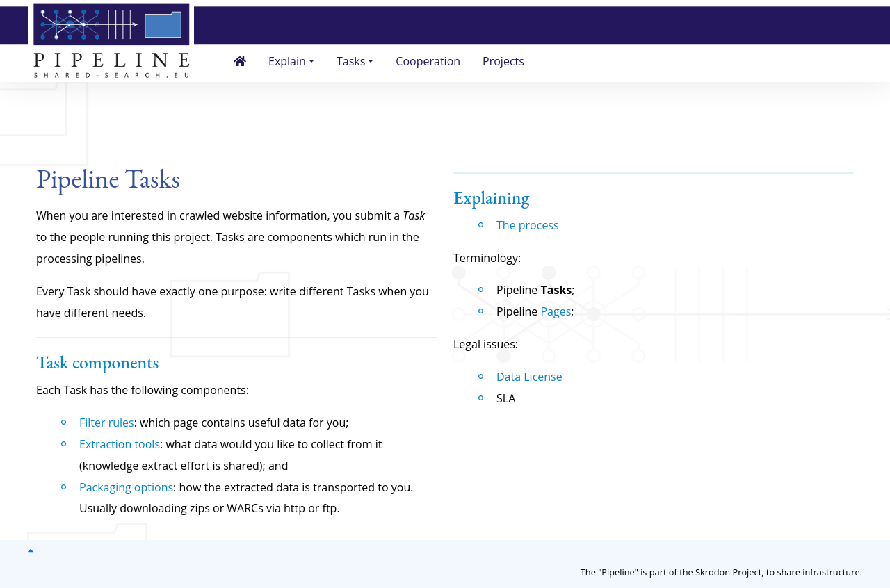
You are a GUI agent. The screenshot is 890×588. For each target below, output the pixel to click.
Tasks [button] (351, 61)
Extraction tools (120, 444)
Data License (529, 377)
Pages (556, 311)
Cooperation (428, 61)
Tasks (556, 290)
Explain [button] (287, 61)
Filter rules (107, 423)
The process (528, 225)
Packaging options (126, 487)
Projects (503, 61)
